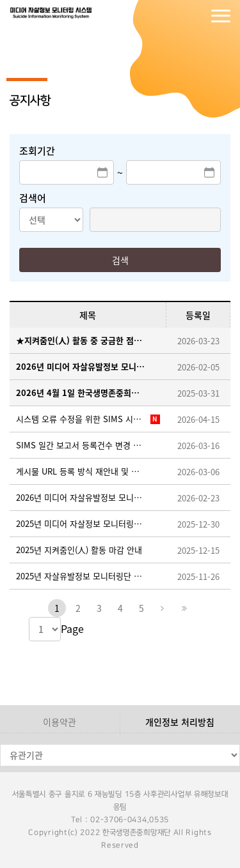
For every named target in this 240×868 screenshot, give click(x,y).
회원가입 (195, 16)
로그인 (170, 16)
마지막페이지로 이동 (184, 608)
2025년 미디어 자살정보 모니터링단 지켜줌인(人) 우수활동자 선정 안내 (82, 523)
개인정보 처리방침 (180, 722)
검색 (120, 260)
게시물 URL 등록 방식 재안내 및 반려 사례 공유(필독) (82, 471)
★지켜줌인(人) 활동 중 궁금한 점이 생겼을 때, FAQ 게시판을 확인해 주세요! (82, 340)
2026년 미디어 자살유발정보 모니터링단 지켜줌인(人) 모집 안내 (82, 366)
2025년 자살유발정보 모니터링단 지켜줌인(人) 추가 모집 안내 (82, 576)
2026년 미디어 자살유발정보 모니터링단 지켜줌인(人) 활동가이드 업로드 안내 (82, 497)
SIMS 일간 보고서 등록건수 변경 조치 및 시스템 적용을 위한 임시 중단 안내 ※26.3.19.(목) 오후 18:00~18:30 (82, 445)
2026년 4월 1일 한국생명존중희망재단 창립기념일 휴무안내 (82, 392)
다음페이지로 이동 (163, 608)
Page (72, 628)
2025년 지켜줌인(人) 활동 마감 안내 (79, 550)
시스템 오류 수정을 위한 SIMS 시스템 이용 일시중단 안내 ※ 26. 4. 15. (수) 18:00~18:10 (82, 419)
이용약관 (60, 722)
